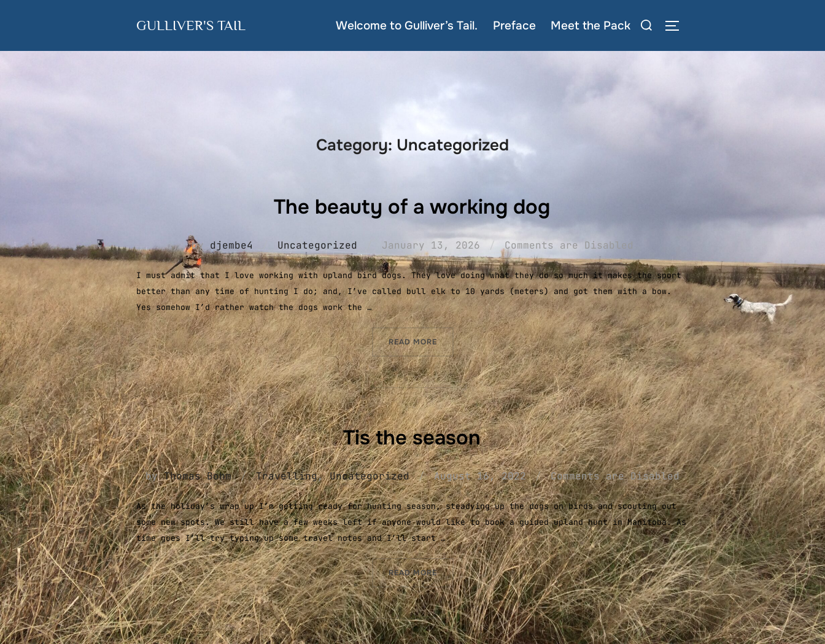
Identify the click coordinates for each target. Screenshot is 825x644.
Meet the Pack (591, 26)
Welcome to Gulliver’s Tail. (407, 26)
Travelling (287, 475)
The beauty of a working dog (412, 205)
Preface (514, 26)
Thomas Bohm (198, 475)
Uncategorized (317, 245)
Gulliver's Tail (197, 25)
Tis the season (412, 436)
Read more (421, 340)
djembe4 (231, 245)
